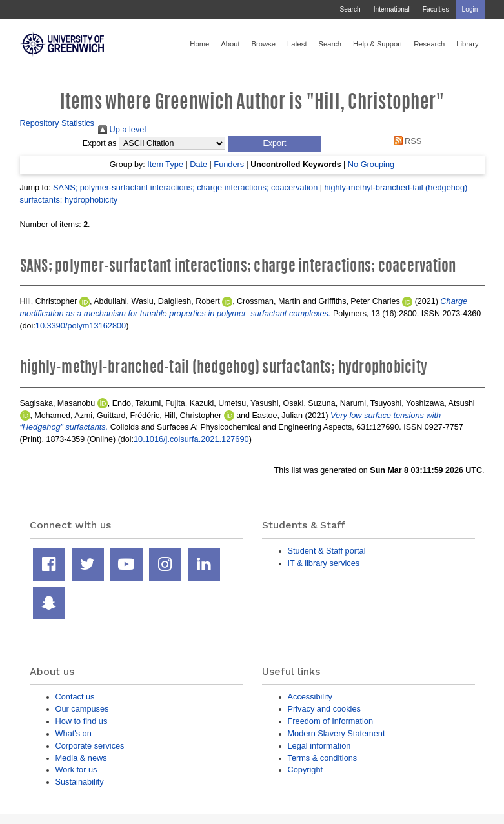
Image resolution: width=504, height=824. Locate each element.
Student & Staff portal (327, 551)
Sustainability (80, 782)
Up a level (122, 129)
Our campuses (82, 709)
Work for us (76, 769)
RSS (405, 141)
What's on (74, 733)
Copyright (306, 769)
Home (199, 44)
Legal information (319, 746)
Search (350, 9)
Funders (229, 164)
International (392, 9)
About (230, 44)
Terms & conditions (323, 758)
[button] (275, 144)
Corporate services (90, 746)
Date (198, 164)
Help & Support (378, 44)
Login (470, 9)
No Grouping (371, 164)
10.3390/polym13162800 (81, 326)
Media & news (81, 758)
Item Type (165, 164)
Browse (264, 44)
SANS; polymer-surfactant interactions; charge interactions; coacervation (185, 187)
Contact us (75, 697)
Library (467, 44)
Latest (297, 44)
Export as (100, 143)
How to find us (82, 721)
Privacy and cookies (324, 709)
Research (429, 44)
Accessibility (310, 697)
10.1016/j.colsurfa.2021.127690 (191, 439)
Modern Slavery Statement (337, 733)
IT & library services (324, 563)
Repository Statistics (57, 123)
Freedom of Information (331, 721)
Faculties (436, 9)
